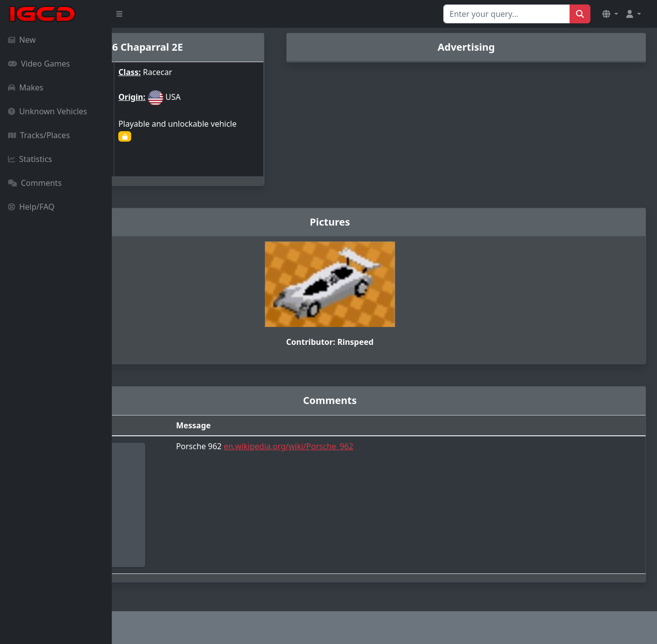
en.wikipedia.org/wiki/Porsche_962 (370, 445)
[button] (610, 14)
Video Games (39, 64)
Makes (26, 87)
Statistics (30, 159)
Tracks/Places (39, 135)
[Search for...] (507, 14)
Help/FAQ (31, 207)
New (22, 40)
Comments (35, 183)
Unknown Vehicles (47, 111)
